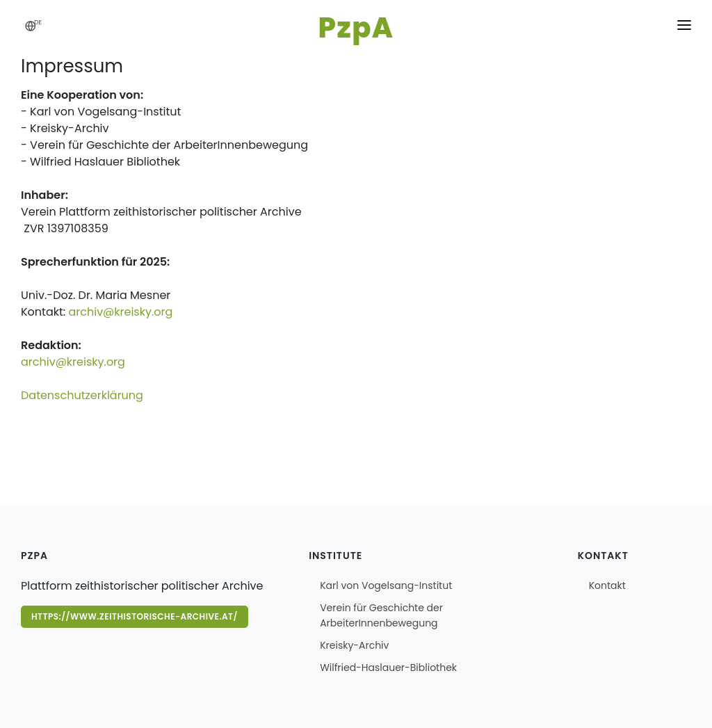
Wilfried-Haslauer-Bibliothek (388, 668)
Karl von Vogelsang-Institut (386, 585)
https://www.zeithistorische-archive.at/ (135, 616)
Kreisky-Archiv (354, 645)
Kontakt (607, 585)
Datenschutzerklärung (82, 395)
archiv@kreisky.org (120, 312)
